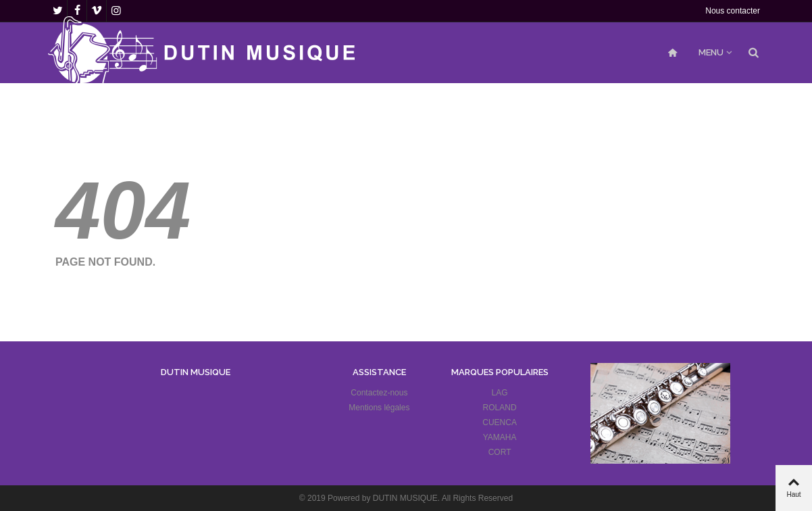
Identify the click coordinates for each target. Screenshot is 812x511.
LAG (500, 393)
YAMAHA (500, 437)
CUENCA (500, 422)
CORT (500, 452)
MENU (711, 52)
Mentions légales (379, 408)
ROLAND (500, 408)
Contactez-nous (379, 393)
